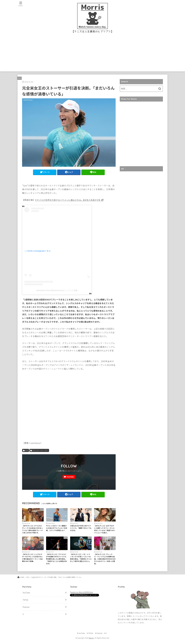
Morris (91, 638)
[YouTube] (69, 477)
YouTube (26, 593)
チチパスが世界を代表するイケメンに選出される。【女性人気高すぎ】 (68, 200)
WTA (20, 78)
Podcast (26, 607)
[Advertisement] (92, 53)
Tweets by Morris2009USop (81, 592)
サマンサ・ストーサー (40, 450)
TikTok (25, 600)
